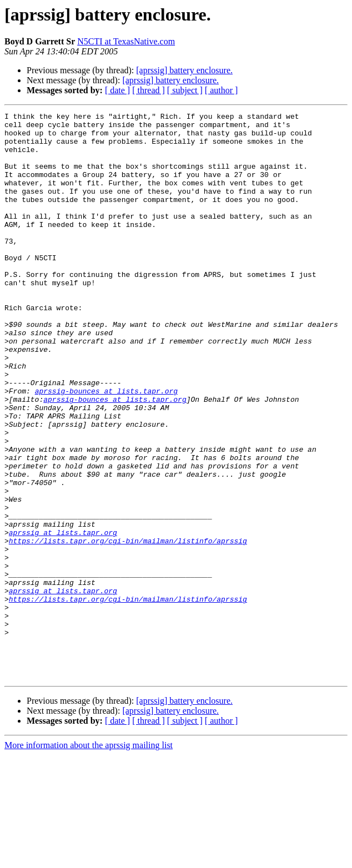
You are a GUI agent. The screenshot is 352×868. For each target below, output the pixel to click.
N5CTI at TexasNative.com (126, 41)
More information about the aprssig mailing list (89, 858)
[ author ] (222, 90)
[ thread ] (149, 90)
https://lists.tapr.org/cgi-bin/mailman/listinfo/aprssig (128, 627)
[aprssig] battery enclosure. (184, 70)
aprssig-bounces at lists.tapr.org (106, 447)
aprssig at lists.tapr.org (63, 617)
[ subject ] (185, 90)
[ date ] (117, 90)
